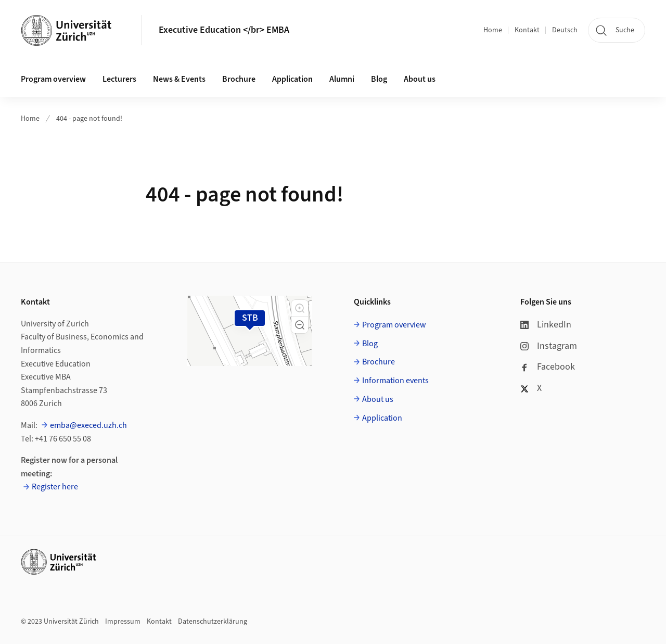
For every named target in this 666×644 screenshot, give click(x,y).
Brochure (239, 79)
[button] (300, 308)
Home (493, 30)
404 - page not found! (89, 119)
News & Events (179, 79)
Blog (379, 79)
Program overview (53, 79)
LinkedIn (546, 325)
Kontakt (527, 30)
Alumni (342, 79)
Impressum (123, 622)
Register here (55, 487)
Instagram (549, 346)
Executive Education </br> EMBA (224, 30)
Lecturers (119, 79)
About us (420, 79)
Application (292, 79)
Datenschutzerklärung (213, 622)
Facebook (548, 367)
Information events (395, 381)
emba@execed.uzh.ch (88, 425)
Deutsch (565, 30)
